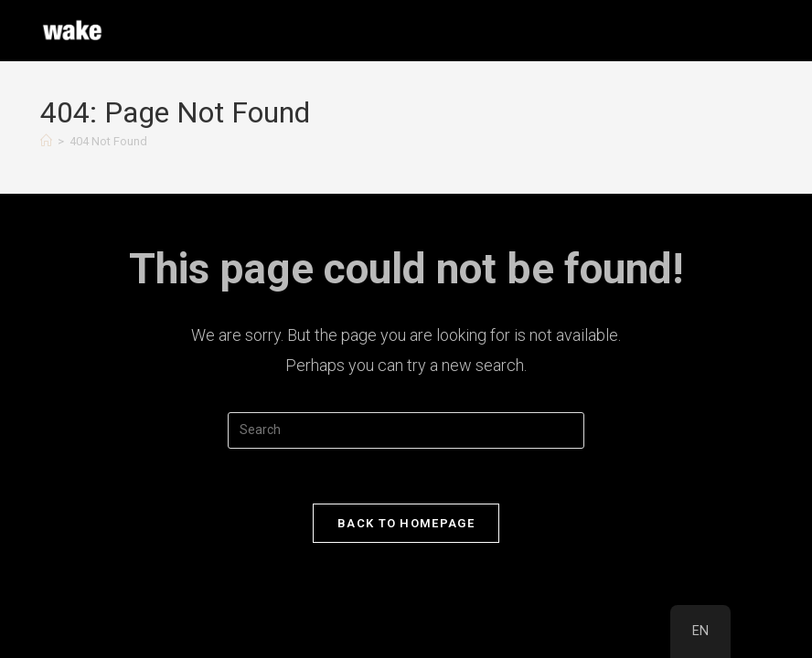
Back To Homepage (406, 523)
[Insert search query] (406, 430)
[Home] (46, 141)
